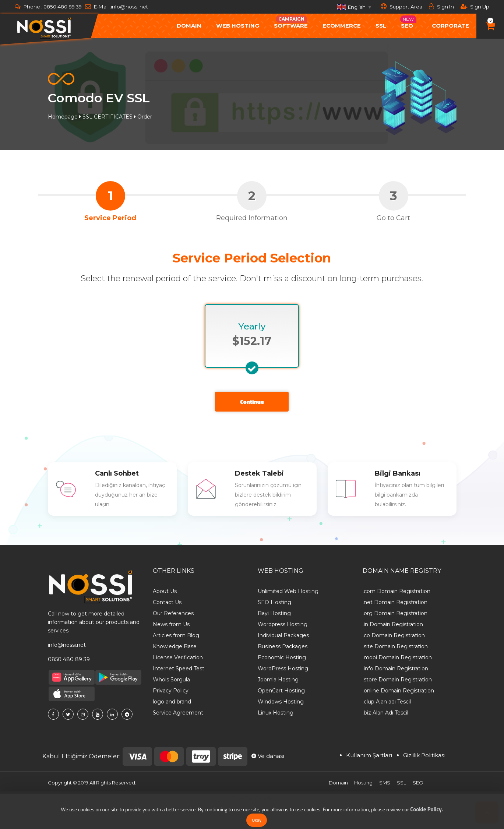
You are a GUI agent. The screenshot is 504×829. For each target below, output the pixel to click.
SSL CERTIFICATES (108, 117)
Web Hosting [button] (238, 26)
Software (291, 22)
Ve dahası (268, 756)
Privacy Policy (171, 691)
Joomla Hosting (278, 680)
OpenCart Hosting (281, 691)
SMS (385, 783)
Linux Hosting (276, 713)
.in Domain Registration (393, 624)
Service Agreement (178, 713)
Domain (338, 783)
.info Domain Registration (395, 669)
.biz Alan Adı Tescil (385, 713)
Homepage (63, 117)
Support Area (401, 6)
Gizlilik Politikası (424, 755)
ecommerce (342, 26)
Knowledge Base (175, 646)
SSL (381, 26)
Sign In (441, 6)
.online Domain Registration (398, 691)
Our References (173, 613)
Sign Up (475, 6)
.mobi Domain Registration (397, 657)
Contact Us (167, 602)
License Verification (178, 657)
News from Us (171, 624)
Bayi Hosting (274, 613)
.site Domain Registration (395, 646)
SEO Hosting (274, 602)
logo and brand (172, 702)
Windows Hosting (281, 702)
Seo (408, 22)
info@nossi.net (129, 7)
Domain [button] (189, 26)
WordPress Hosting (283, 669)
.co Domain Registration (394, 635)
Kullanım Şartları (369, 755)
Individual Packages (283, 635)
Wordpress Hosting (283, 624)
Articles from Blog (176, 635)
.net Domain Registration (395, 602)
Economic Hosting (282, 657)
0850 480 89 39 (63, 7)
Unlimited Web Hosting (288, 591)
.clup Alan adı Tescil (387, 702)
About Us (165, 591)
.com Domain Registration (396, 591)
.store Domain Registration (397, 680)
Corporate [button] (450, 26)
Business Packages (283, 646)
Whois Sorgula (171, 680)
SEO (418, 783)
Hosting (363, 783)
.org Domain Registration (395, 613)
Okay (256, 820)
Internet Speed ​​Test (179, 669)
